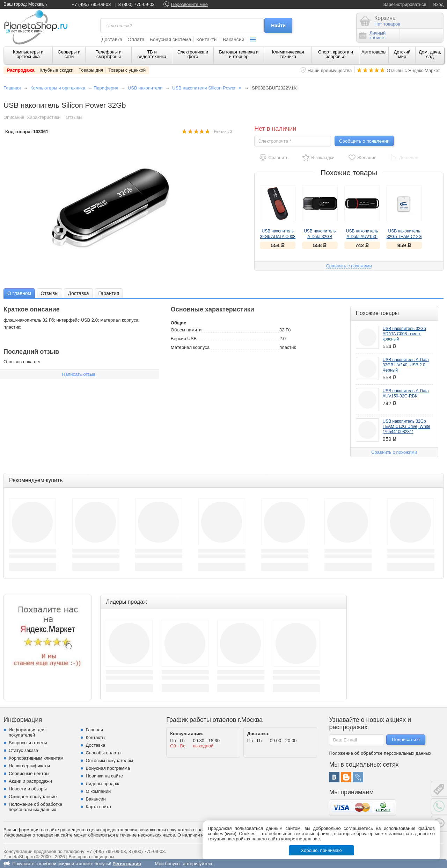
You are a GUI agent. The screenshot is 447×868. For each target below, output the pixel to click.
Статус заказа (23, 750)
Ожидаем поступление (33, 797)
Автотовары (374, 52)
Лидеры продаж (102, 784)
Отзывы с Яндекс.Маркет (413, 70)
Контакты (207, 40)
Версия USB (184, 339)
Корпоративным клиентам (36, 758)
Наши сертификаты (29, 766)
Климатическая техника (288, 54)
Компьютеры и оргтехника (28, 54)
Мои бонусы (167, 864)
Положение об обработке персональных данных (35, 807)
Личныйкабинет (373, 35)
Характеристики (44, 117)
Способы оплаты (103, 753)
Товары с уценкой (127, 70)
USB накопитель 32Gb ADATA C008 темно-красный (278, 237)
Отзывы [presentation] (49, 293)
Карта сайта (98, 807)
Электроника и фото (193, 54)
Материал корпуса (190, 347)
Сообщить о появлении (364, 141)
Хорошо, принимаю (321, 850)
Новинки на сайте (104, 776)
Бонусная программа (108, 768)
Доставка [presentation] (78, 293)
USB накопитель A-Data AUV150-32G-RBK (362, 237)
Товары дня (91, 70)
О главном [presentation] (19, 293)
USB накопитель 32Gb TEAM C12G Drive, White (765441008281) (407, 426)
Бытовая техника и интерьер (239, 54)
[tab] (19, 293)
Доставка (112, 40)
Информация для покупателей (27, 732)
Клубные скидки (57, 70)
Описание (14, 117)
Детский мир (402, 54)
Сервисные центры (29, 773)
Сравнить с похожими (349, 266)
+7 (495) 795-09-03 (91, 4)
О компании (98, 791)
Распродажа (21, 70)
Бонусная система (170, 40)
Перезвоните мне (189, 4)
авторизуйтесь (198, 864)
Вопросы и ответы (28, 743)
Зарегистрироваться (405, 4)
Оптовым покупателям (109, 761)
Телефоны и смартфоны (109, 54)
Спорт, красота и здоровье (336, 54)
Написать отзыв (79, 374)
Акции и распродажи (30, 781)
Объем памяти (186, 330)
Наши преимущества (330, 70)
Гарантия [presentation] (109, 293)
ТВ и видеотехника (152, 54)
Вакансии (234, 40)
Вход (438, 4)
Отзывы (74, 117)
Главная (12, 88)
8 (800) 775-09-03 (137, 4)
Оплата (136, 40)
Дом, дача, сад (430, 54)
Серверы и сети (69, 54)
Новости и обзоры (28, 789)
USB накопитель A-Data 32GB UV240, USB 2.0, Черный (406, 365)
